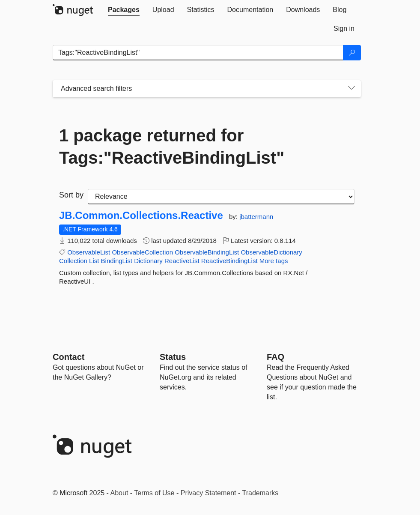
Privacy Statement (209, 493)
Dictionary (148, 261)
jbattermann (256, 217)
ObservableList (89, 252)
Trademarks (261, 493)
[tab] (124, 10)
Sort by (71, 195)
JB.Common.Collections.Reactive (141, 216)
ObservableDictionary (271, 252)
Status (173, 357)
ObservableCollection (142, 252)
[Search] (352, 53)
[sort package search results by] (221, 197)
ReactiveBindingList (229, 261)
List (94, 261)
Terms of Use (154, 493)
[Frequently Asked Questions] (276, 357)
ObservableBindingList (207, 252)
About (119, 493)
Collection (73, 261)
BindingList (117, 261)
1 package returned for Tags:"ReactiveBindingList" (172, 147)
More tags (274, 261)
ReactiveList (182, 261)
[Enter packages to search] (198, 53)
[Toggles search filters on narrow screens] (351, 89)
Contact (69, 357)
